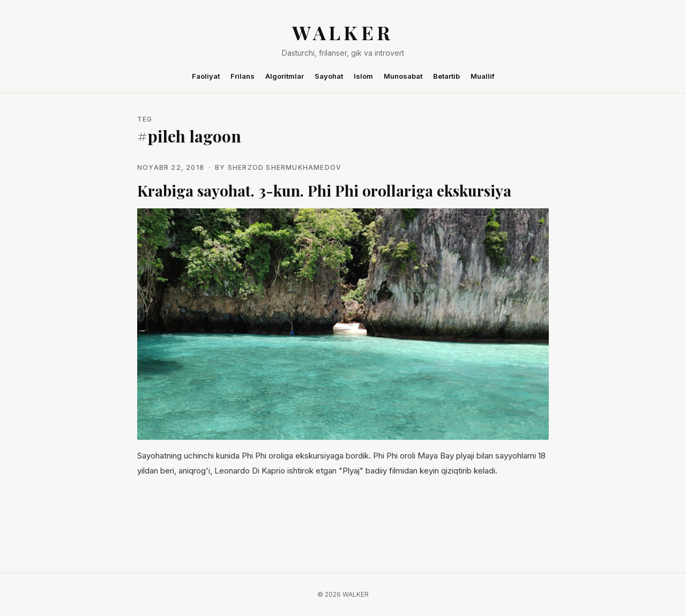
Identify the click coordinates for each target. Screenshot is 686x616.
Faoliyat (206, 76)
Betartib (446, 76)
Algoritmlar (285, 76)
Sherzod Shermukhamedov (285, 167)
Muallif (483, 76)
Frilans (243, 76)
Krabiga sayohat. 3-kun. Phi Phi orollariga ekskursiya (324, 190)
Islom (363, 76)
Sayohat (329, 76)
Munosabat (403, 76)
